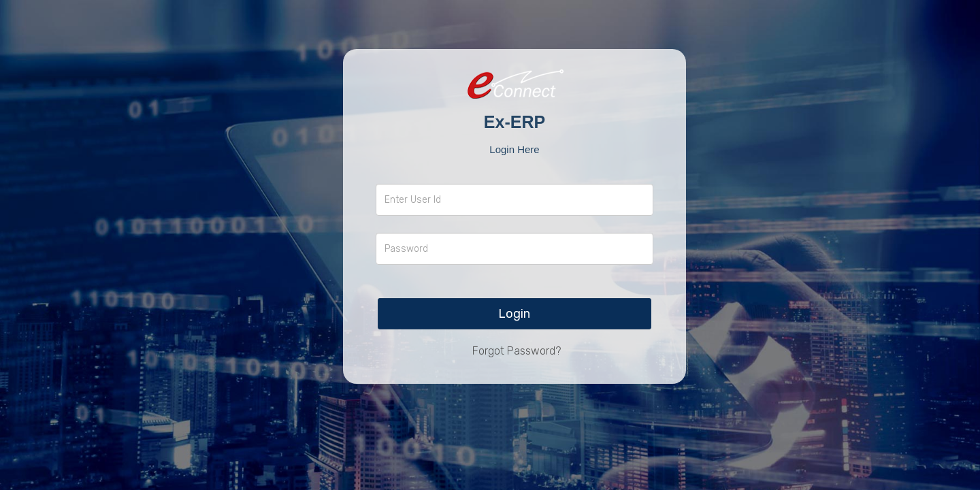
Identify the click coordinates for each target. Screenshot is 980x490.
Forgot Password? (517, 351)
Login (514, 314)
